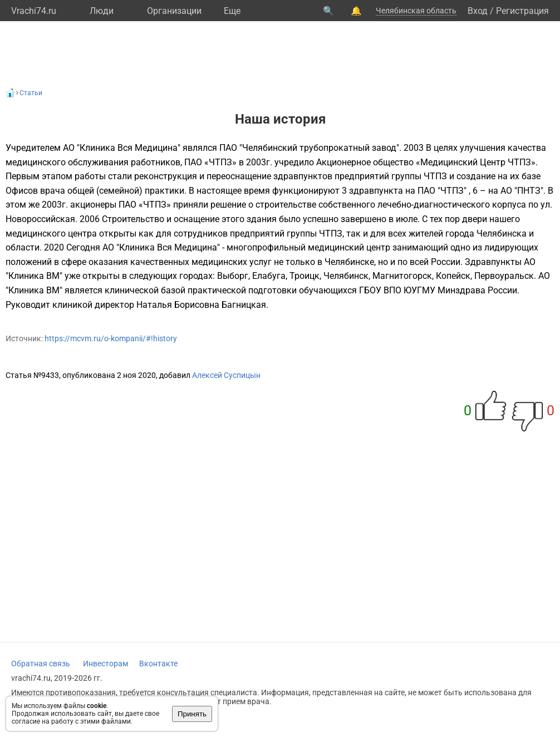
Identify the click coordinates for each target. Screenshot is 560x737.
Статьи (31, 93)
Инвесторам (105, 664)
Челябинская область (416, 11)
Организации (174, 11)
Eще (232, 11)
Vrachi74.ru (34, 11)
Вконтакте (158, 664)
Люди (102, 11)
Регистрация (522, 11)
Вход (478, 11)
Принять (192, 714)
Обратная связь (41, 664)
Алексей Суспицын (226, 375)
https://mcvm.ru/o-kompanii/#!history (111, 338)
